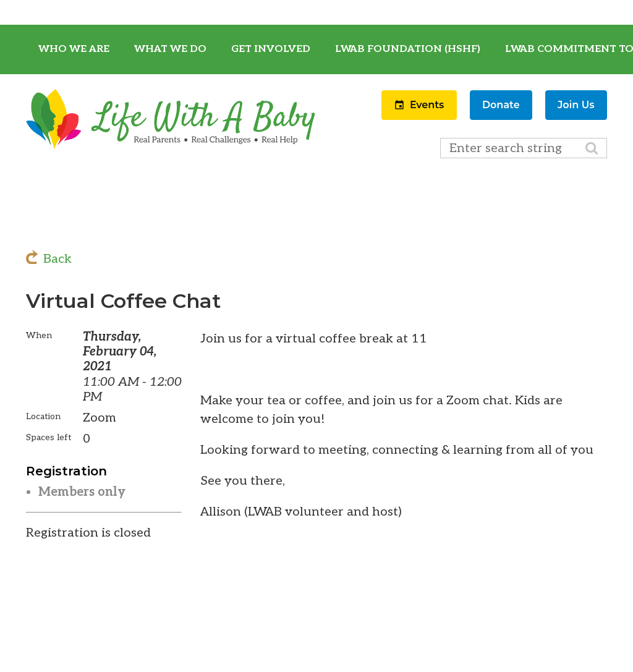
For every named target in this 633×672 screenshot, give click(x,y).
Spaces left (49, 437)
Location (43, 416)
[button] (421, 116)
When (39, 335)
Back (57, 259)
